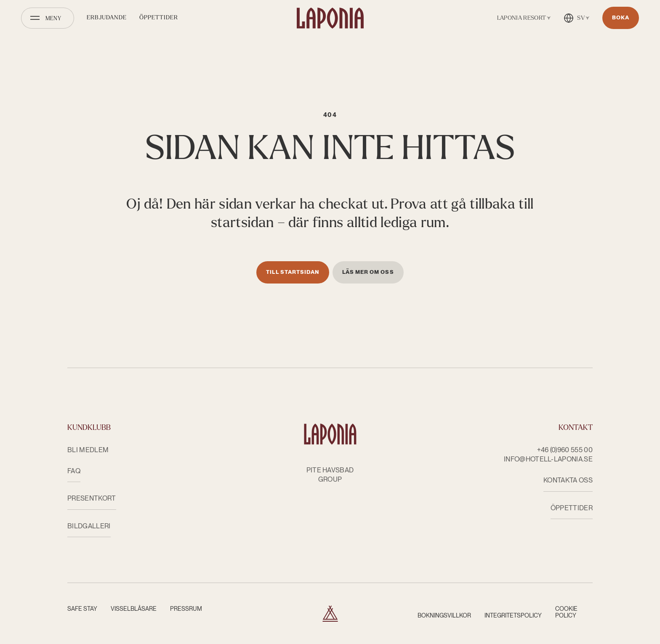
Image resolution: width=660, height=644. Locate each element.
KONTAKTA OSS (568, 480)
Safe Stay (82, 609)
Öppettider (159, 17)
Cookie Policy (566, 612)
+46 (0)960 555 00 (565, 450)
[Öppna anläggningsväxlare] (522, 18)
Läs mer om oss (368, 272)
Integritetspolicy (513, 615)
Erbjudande (107, 17)
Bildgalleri (89, 526)
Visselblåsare (134, 609)
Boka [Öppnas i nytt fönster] (621, 17)
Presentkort (92, 498)
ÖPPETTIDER (572, 508)
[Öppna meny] (48, 18)
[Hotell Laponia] (330, 18)
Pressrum (186, 609)
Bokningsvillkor (444, 615)
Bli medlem (88, 450)
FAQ (74, 471)
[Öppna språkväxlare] (577, 18)
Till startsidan (293, 272)
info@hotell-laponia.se (548, 459)
